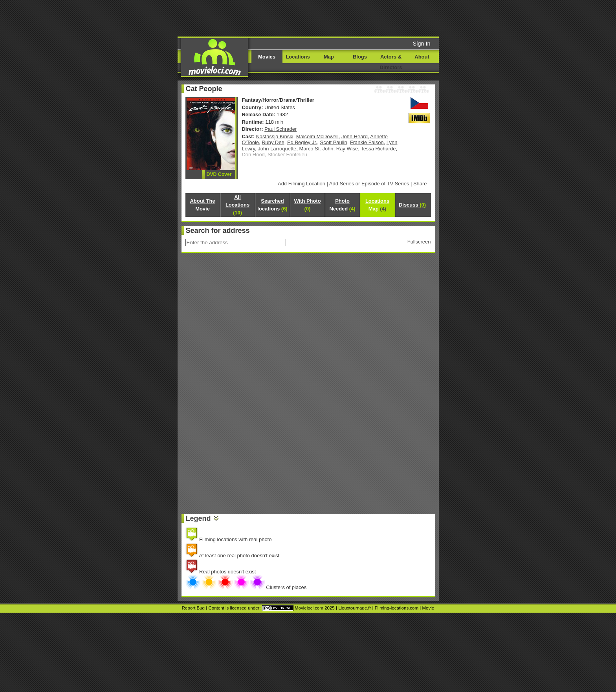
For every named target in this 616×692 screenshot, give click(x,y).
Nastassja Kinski (275, 136)
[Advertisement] (368, 18)
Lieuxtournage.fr (355, 608)
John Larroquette (277, 149)
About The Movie (202, 205)
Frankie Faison (367, 142)
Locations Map (377, 205)
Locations (298, 57)
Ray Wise (347, 149)
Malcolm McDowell (317, 136)
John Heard (355, 136)
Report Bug (193, 608)
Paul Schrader (280, 129)
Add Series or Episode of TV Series (369, 184)
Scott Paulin (334, 142)
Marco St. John (316, 149)
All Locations (237, 205)
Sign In (422, 44)
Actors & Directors (391, 62)
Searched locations (272, 205)
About (422, 57)
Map (329, 57)
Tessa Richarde (378, 149)
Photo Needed (342, 205)
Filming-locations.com (397, 608)
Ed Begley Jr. (302, 142)
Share (420, 184)
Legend (198, 518)
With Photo (307, 205)
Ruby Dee (273, 142)
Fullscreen (419, 242)
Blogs (360, 57)
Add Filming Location (302, 184)
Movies (267, 57)
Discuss (412, 205)
